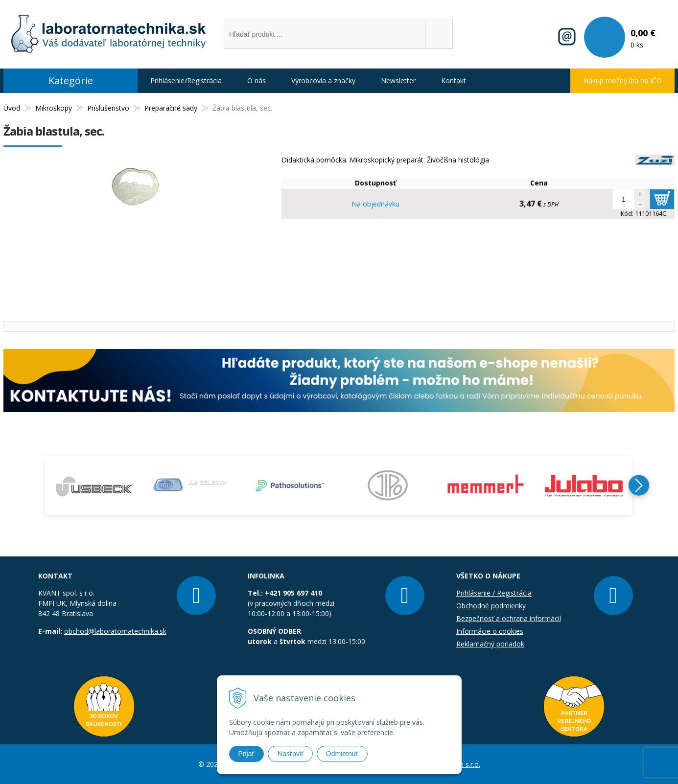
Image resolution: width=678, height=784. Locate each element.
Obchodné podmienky (491, 606)
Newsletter (398, 81)
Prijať (246, 754)
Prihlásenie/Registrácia (186, 81)
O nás (257, 81)
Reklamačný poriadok (490, 644)
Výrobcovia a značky (323, 81)
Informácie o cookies (490, 631)
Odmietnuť (342, 754)
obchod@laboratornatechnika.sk (115, 631)
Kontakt (454, 81)
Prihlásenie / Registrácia (494, 593)
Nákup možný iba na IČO (622, 81)
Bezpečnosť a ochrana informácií (509, 618)
